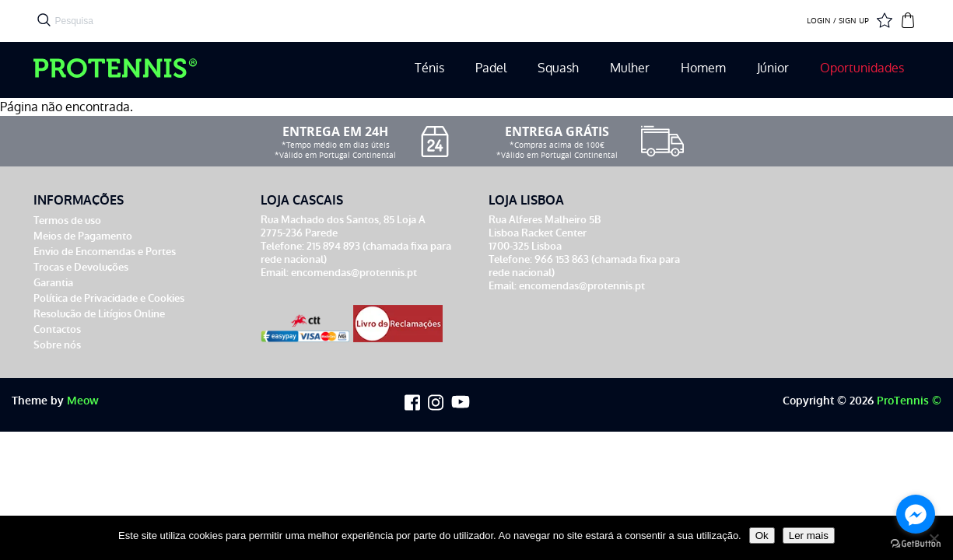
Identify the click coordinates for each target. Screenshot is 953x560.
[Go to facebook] (916, 514)
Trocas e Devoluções (81, 267)
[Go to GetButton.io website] (916, 544)
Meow (83, 401)
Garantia (53, 283)
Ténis (429, 68)
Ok (762, 535)
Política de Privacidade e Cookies (109, 298)
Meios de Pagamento (83, 236)
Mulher (630, 68)
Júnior (773, 68)
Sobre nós (57, 345)
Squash (558, 68)
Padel (491, 68)
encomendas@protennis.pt (354, 273)
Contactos (57, 329)
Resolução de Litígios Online (99, 314)
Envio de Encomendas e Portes (105, 252)
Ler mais (809, 535)
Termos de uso (67, 220)
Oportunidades (862, 68)
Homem (703, 68)
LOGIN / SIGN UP (838, 21)
